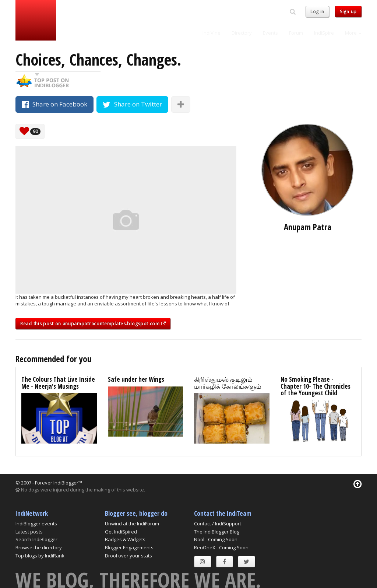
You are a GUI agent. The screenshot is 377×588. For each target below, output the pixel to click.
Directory (242, 33)
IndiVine (212, 33)
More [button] (353, 33)
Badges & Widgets (125, 539)
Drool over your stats (128, 556)
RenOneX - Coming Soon (221, 547)
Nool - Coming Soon (216, 539)
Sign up (348, 12)
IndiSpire (324, 33)
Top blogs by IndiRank (40, 556)
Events (270, 33)
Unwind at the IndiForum (132, 524)
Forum (296, 33)
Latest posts (29, 532)
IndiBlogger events (36, 524)
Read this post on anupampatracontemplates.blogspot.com (93, 324)
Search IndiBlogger (36, 539)
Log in (317, 12)
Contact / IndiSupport (218, 524)
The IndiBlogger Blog (217, 532)
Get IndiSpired (121, 532)
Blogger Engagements (129, 547)
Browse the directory (39, 547)
